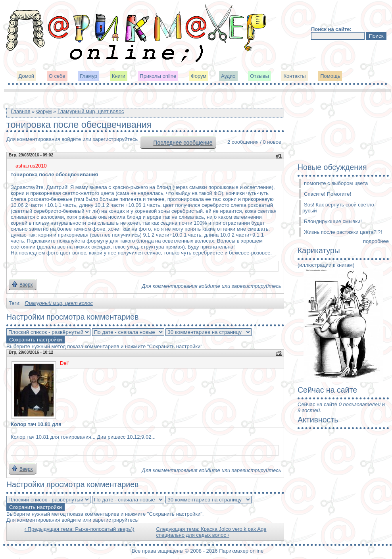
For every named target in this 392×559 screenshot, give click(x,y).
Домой (27, 76)
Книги (119, 76)
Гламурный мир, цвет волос (91, 111)
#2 (279, 353)
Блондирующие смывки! (333, 221)
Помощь (330, 76)
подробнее (376, 241)
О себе (57, 76)
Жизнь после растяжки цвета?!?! (343, 232)
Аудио (228, 76)
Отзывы (259, 76)
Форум (199, 76)
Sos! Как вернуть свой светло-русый (339, 208)
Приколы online (158, 76)
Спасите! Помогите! (328, 194)
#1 (279, 156)
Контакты (294, 76)
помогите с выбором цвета (336, 183)
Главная (20, 111)
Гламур (88, 76)
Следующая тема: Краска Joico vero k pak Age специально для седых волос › (211, 532)
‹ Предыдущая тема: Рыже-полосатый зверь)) (80, 529)
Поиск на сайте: (331, 29)
